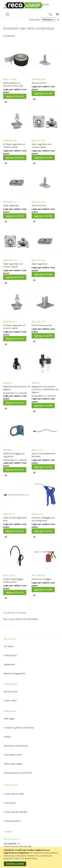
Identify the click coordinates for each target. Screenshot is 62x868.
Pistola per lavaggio (41, 579)
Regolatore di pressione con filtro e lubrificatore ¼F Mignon (45, 389)
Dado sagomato (11, 205)
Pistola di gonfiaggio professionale (13, 580)
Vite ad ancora (39, 83)
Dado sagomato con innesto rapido (41, 146)
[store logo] (19, 5)
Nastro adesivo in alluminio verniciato (13, 84)
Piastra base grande (42, 325)
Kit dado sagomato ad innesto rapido (14, 146)
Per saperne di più (29, 858)
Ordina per (34, 19)
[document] (31, 857)
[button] (6, 102)
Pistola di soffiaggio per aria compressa (43, 519)
